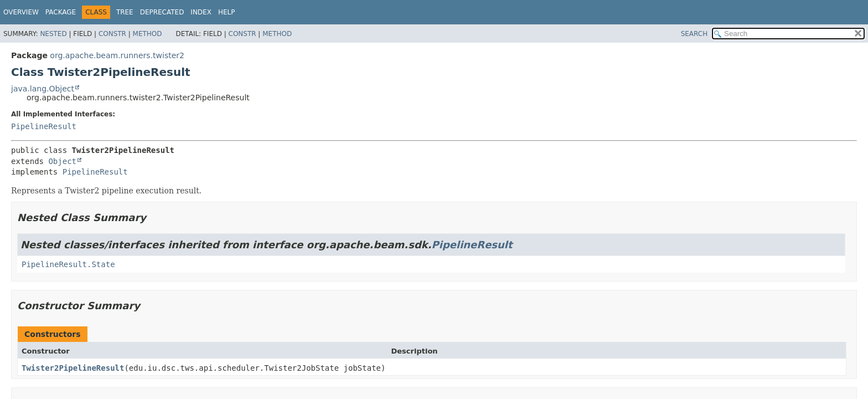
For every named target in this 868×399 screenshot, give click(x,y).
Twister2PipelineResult (73, 368)
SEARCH (694, 34)
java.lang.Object (43, 89)
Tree (125, 12)
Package (61, 12)
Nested (53, 34)
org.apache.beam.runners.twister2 (117, 55)
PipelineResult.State (68, 264)
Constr (112, 34)
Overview (21, 12)
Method (148, 34)
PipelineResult (44, 126)
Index (201, 12)
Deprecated (162, 12)
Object (62, 161)
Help (227, 12)
